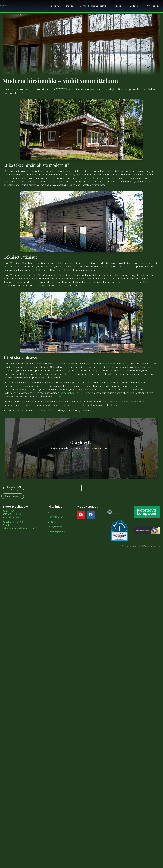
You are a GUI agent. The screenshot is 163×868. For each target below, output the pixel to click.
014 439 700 (18, 523)
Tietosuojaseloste (57, 532)
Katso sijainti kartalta (13, 518)
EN (5, 6)
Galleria (135, 6)
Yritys (83, 6)
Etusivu (55, 6)
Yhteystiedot (154, 6)
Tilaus (120, 6)
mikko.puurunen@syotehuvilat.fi (19, 529)
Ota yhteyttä (82, 455)
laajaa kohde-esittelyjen (74, 393)
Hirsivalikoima (100, 6)
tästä (16, 410)
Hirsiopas (70, 6)
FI (1, 6)
